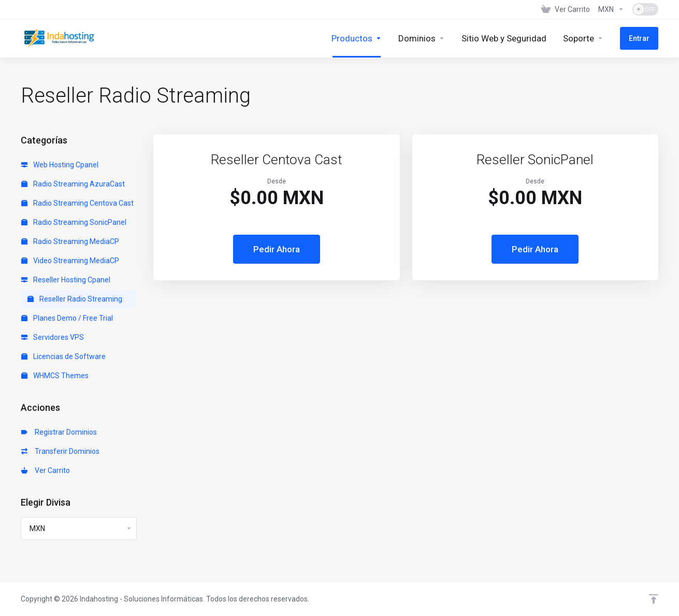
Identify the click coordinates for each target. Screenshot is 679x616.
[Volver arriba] (654, 599)
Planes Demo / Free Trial (67, 318)
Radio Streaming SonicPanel (74, 222)
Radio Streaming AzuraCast (73, 184)
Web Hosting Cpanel (60, 165)
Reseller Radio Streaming (75, 299)
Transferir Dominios (60, 451)
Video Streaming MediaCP (70, 261)
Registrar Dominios (59, 432)
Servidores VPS (53, 337)
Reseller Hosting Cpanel (66, 280)
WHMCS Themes (55, 376)
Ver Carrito (46, 470)
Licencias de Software (63, 356)
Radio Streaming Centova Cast (77, 203)
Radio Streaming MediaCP (70, 241)
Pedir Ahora (277, 249)
